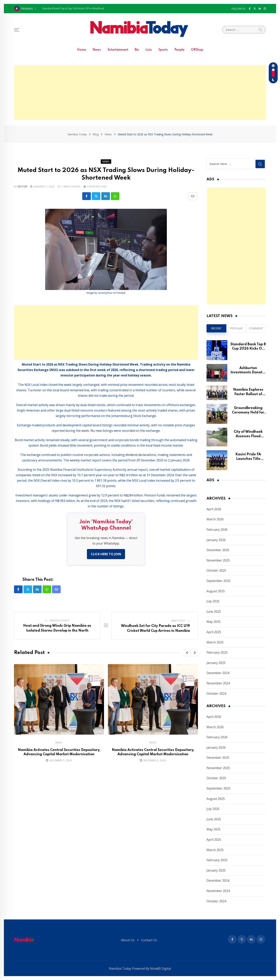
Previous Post (59, 621)
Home (81, 50)
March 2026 (215, 519)
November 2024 (218, 683)
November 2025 (218, 560)
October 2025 (216, 570)
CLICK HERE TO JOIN (106, 554)
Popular (236, 328)
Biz (137, 50)
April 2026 (214, 509)
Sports (163, 50)
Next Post (178, 621)
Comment (256, 328)
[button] (187, 653)
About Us (128, 940)
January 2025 (216, 663)
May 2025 (213, 622)
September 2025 (218, 581)
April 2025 (214, 632)
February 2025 (217, 652)
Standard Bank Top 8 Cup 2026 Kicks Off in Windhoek (73, 8)
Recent (216, 328)
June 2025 (214, 612)
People (179, 50)
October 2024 (216, 694)
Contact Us (149, 940)
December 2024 (218, 673)
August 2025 (216, 591)
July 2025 (213, 601)
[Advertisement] (140, 93)
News (97, 50)
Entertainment (118, 50)
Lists (149, 50)
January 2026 (216, 540)
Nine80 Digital (161, 969)
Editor (23, 186)
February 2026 (217, 530)
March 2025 (215, 642)
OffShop (197, 50)
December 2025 (218, 550)
